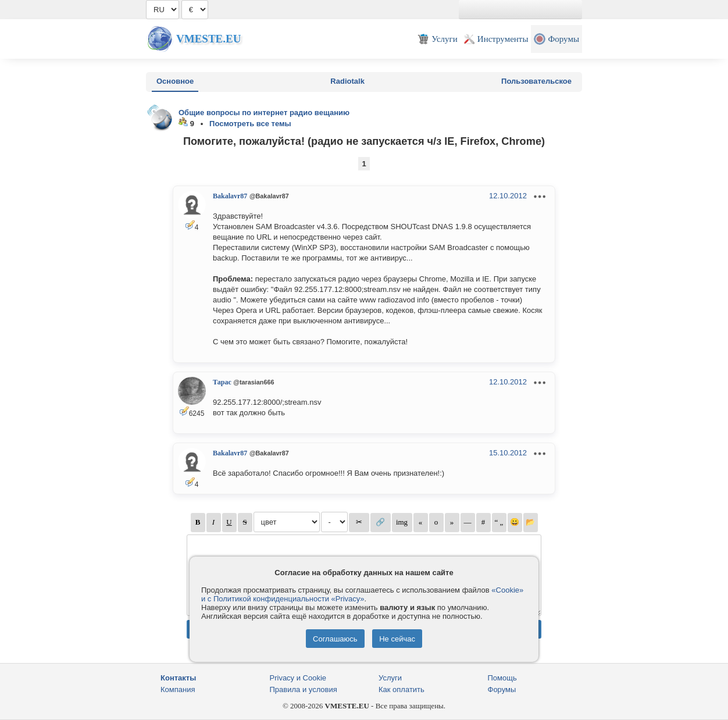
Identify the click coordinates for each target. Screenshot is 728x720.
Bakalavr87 (230, 196)
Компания (178, 689)
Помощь (502, 678)
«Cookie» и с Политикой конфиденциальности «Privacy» (362, 594)
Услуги (390, 678)
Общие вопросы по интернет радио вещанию (264, 113)
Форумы (502, 689)
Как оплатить (402, 689)
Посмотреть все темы (250, 124)
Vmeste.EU (208, 39)
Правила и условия (304, 689)
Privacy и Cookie (298, 678)
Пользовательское (536, 81)
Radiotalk (347, 81)
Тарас (222, 382)
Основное (175, 81)
